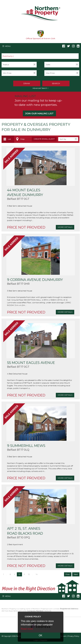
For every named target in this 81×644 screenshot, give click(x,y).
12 (29, 574)
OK (40, 635)
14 (37, 574)
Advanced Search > (40, 88)
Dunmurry (9, 56)
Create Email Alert (44, 139)
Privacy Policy (73, 636)
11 (24, 574)
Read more (27, 629)
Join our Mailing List (39, 113)
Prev (68, 574)
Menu (8, 46)
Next (76, 574)
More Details (65, 227)
